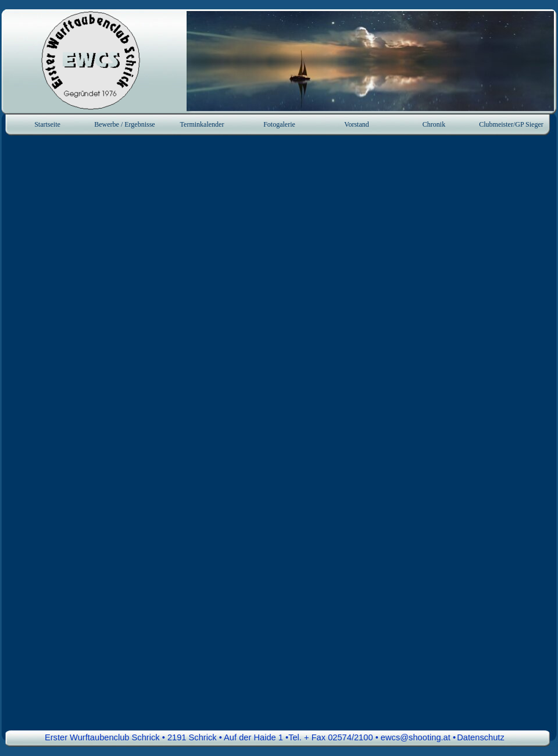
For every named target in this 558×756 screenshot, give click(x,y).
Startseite (47, 124)
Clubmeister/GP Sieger (511, 124)
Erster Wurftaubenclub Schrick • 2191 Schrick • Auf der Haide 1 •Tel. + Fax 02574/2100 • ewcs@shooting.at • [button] (250, 737)
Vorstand (356, 124)
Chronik (434, 124)
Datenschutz (480, 737)
